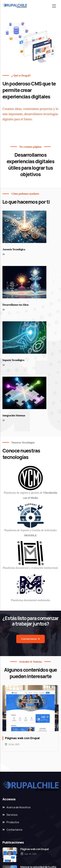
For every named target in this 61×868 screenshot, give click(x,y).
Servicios (12, 815)
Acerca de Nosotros (19, 807)
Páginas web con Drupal (34, 849)
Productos (13, 822)
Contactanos (14, 830)
